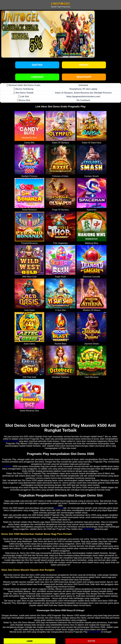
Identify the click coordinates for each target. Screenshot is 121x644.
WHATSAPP (84, 77)
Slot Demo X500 (11, 441)
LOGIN (30, 641)
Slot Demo (7, 466)
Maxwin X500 (94, 632)
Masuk (84, 65)
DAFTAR (91, 641)
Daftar (37, 65)
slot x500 (59, 508)
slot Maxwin (88, 529)
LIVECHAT (37, 77)
